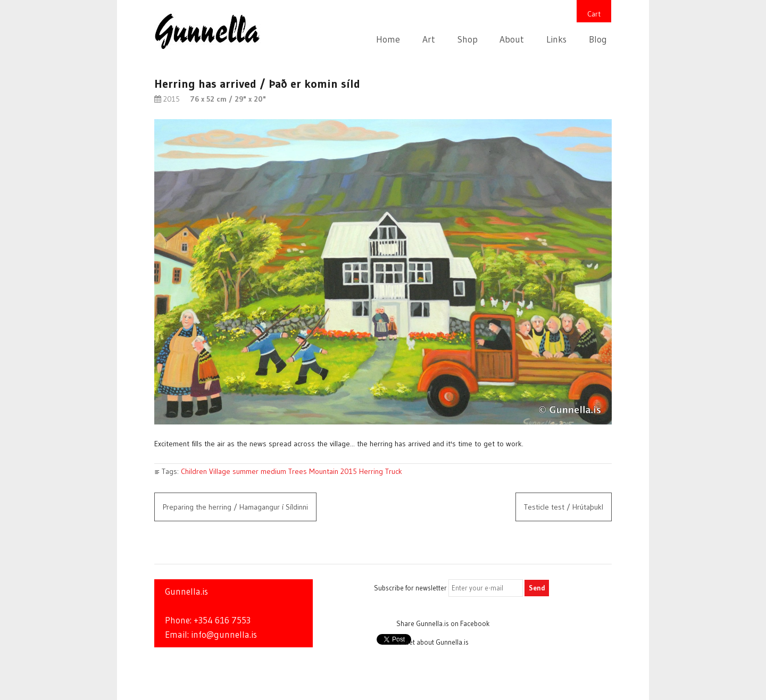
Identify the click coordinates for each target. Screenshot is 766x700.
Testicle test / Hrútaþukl (564, 507)
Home (388, 39)
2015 (349, 471)
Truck (394, 471)
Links (556, 39)
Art (429, 39)
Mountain (324, 471)
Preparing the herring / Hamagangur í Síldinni (235, 507)
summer (245, 471)
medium (273, 471)
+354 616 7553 (222, 620)
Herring (371, 471)
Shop (468, 39)
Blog (598, 39)
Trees (298, 471)
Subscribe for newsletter (410, 588)
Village (220, 471)
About (512, 39)
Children (194, 471)
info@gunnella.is (224, 635)
